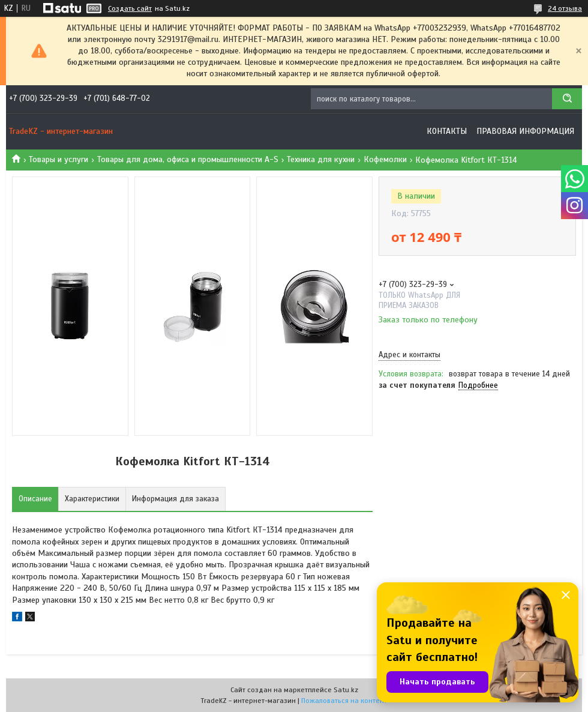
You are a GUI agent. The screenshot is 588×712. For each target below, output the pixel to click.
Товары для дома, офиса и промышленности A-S (188, 159)
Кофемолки (385, 159)
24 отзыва (565, 8)
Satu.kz (346, 690)
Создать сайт (130, 8)
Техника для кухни (321, 159)
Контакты (447, 131)
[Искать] (567, 99)
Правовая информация (525, 131)
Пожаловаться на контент (344, 701)
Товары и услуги (58, 159)
